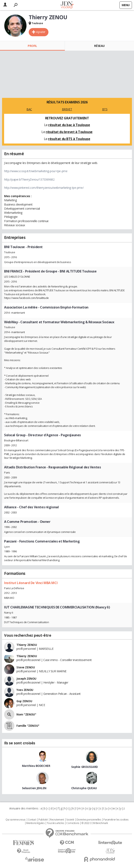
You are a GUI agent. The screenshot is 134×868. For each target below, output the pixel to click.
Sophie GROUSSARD (85, 767)
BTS (105, 109)
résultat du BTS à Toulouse (69, 139)
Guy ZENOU (24, 701)
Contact (32, 820)
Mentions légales (35, 823)
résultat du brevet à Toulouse (69, 132)
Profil (32, 46)
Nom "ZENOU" (26, 714)
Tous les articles (55, 823)
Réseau (99, 46)
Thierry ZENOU (27, 645)
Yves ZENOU (25, 690)
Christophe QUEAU (84, 788)
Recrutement (57, 820)
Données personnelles (89, 820)
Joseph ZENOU (26, 679)
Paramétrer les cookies (116, 820)
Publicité (43, 820)
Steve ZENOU (26, 667)
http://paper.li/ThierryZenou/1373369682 (29, 179)
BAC (29, 109)
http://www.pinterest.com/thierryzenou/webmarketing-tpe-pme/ (44, 188)
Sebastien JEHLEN (34, 788)
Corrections (73, 823)
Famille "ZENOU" (28, 726)
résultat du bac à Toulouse (69, 125)
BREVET (67, 109)
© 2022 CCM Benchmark (95, 823)
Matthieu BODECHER (36, 766)
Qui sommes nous (15, 820)
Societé (70, 820)
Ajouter (41, 32)
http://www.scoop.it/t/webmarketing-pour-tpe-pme (36, 171)
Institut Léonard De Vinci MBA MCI (31, 583)
